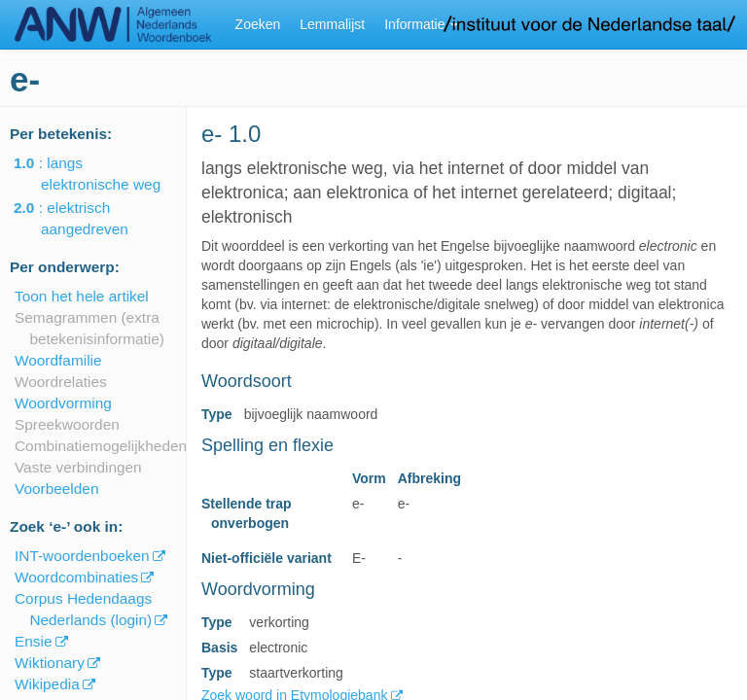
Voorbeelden (56, 489)
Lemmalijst (332, 24)
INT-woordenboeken (82, 556)
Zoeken (258, 24)
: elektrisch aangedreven (85, 218)
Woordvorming (63, 403)
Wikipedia (47, 684)
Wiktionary (50, 663)
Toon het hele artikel (82, 296)
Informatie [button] (421, 24)
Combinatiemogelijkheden (101, 446)
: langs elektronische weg (101, 174)
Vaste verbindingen (78, 467)
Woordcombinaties (76, 577)
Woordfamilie (58, 360)
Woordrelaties (61, 382)
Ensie (34, 641)
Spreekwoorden (67, 424)
